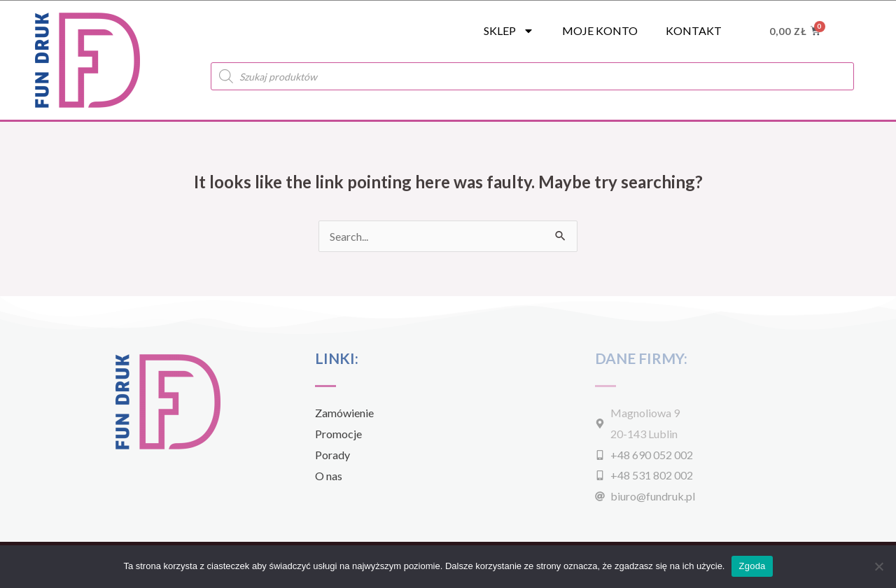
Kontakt (694, 30)
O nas (329, 476)
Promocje (338, 434)
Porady (332, 455)
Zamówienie (344, 413)
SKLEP (509, 31)
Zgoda (752, 566)
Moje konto (600, 30)
